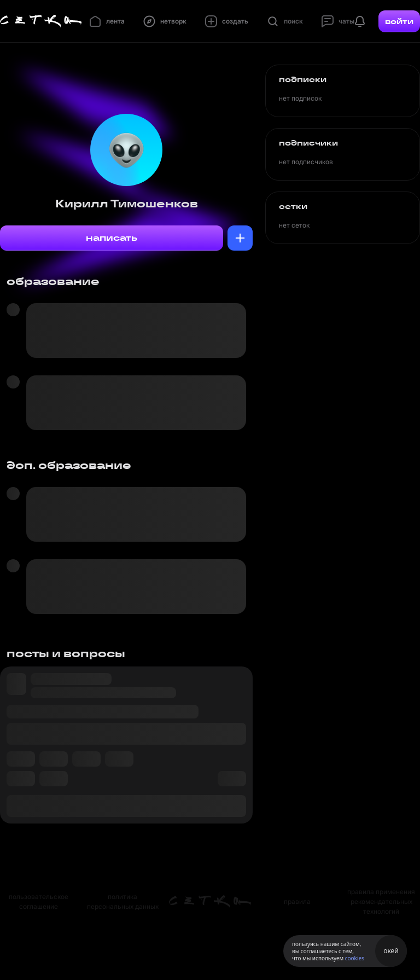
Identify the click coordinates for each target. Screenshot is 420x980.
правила (297, 901)
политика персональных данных (123, 901)
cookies (355, 958)
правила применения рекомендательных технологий (381, 901)
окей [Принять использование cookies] (391, 951)
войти (399, 21)
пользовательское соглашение (39, 901)
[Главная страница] (41, 21)
